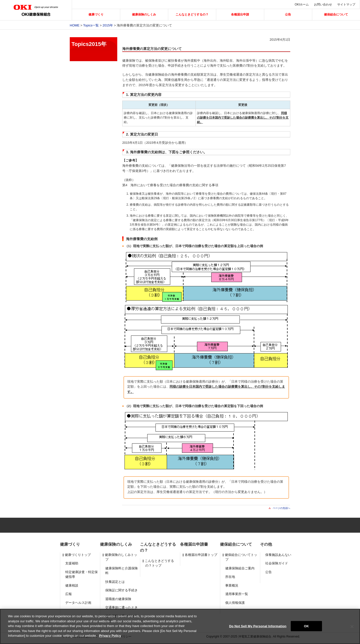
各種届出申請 (240, 14)
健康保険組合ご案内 (240, 568)
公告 (288, 14)
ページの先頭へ (281, 508)
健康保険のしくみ (144, 14)
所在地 (230, 577)
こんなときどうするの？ (192, 14)
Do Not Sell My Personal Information (258, 626)
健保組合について (336, 14)
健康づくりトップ (78, 555)
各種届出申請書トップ (201, 555)
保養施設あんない (278, 555)
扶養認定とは (115, 582)
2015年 (108, 25)
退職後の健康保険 (118, 599)
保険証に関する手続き (121, 590)
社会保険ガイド (277, 563)
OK (306, 626)
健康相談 (72, 585)
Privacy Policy (110, 636)
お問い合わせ (323, 4)
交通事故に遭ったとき (121, 607)
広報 (68, 594)
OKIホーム (302, 4)
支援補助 (72, 563)
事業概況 (232, 585)
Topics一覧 (91, 25)
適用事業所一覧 (237, 594)
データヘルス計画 (78, 603)
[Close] (352, 627)
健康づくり (96, 14)
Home (75, 25)
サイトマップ (346, 4)
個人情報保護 (235, 603)
